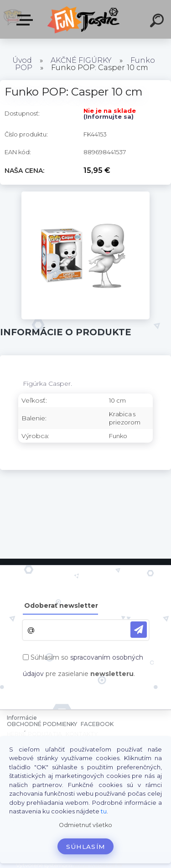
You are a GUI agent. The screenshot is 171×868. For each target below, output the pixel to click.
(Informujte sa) (109, 116)
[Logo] (85, 19)
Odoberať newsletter (61, 606)
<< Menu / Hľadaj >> (26, 20)
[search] (158, 22)
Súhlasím (86, 847)
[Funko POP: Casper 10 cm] (85, 195)
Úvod (22, 60)
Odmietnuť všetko (85, 825)
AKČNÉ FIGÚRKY (81, 60)
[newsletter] (139, 630)
